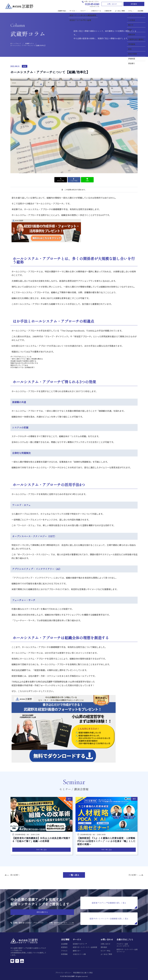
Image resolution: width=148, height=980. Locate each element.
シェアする (74, 180)
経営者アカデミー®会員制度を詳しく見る (114, 905)
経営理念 (64, 947)
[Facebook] (17, 961)
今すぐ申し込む (41, 850)
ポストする (61, 180)
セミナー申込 (105, 951)
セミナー (84, 11)
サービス (73, 11)
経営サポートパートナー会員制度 (85, 947)
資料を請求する (42, 912)
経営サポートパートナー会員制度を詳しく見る (113, 921)
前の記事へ (15, 875)
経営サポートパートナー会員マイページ (127, 950)
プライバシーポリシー (63, 973)
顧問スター (77, 951)
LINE (87, 180)
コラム (131, 11)
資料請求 (134, 4)
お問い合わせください (22, 923)
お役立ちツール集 (79, 954)
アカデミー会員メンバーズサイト (123, 945)
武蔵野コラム (30, 43)
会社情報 (140, 11)
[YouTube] (22, 961)
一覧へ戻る (74, 875)
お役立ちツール (96, 11)
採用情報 (64, 954)
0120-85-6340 (92, 4)
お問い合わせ (112, 4)
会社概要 (64, 944)
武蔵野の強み (62, 11)
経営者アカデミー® (80, 944)
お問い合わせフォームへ (58, 923)
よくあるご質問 (120, 11)
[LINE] (12, 961)
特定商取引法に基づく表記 (83, 973)
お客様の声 (108, 11)
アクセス (64, 951)
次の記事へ (133, 875)
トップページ (17, 43)
